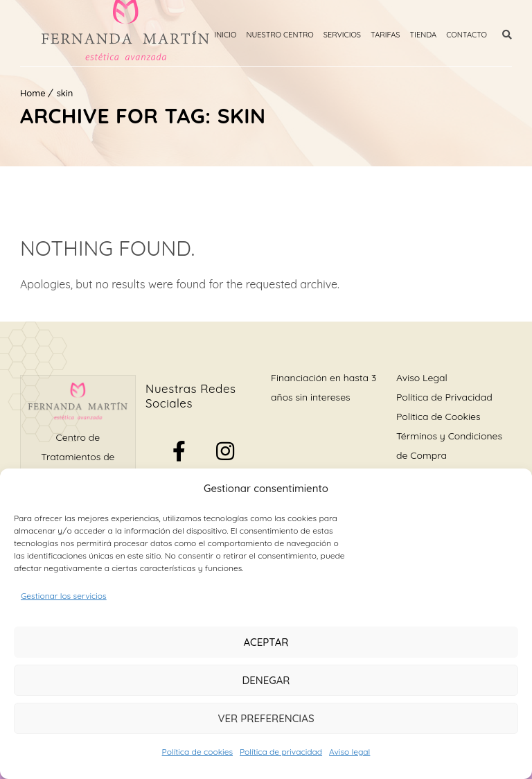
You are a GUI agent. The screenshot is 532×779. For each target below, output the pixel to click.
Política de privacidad (281, 752)
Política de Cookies (438, 417)
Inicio (226, 35)
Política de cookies (197, 752)
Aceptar (266, 642)
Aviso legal (349, 752)
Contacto (467, 35)
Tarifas (385, 35)
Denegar (266, 680)
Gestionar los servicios (64, 596)
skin (65, 93)
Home (33, 93)
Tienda (424, 35)
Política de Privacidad (444, 397)
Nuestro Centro (280, 35)
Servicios (342, 35)
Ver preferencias (266, 718)
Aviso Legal (422, 378)
